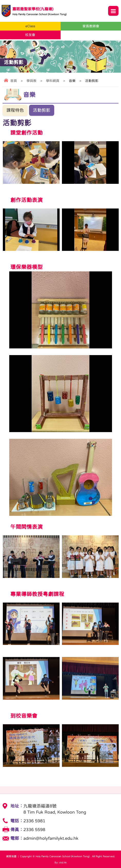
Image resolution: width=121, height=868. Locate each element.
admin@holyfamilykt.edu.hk (51, 838)
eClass (30, 26)
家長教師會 (91, 26)
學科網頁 (53, 81)
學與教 (31, 81)
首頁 (14, 81)
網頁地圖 (11, 856)
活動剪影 (42, 110)
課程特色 (15, 110)
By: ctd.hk (60, 862)
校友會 (30, 35)
